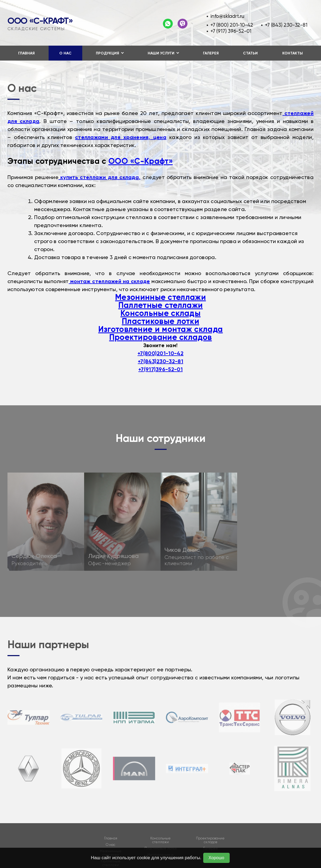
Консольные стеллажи (160, 840)
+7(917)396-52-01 (160, 369)
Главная (26, 53)
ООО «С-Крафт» (40, 21)
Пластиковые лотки (160, 321)
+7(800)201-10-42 (160, 353)
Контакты (293, 53)
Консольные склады (160, 313)
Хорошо (216, 858)
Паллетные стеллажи (160, 305)
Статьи (250, 53)
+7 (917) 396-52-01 (231, 31)
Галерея (211, 53)
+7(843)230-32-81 (160, 361)
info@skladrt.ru (227, 16)
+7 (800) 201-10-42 (232, 25)
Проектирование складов (161, 337)
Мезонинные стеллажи (160, 297)
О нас (65, 53)
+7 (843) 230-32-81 (286, 25)
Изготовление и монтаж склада (160, 329)
